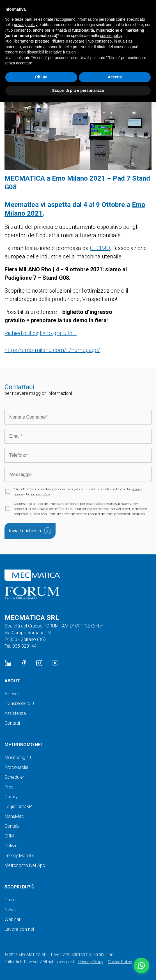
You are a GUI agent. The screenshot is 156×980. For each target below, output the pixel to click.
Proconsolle (16, 767)
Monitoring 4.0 (19, 758)
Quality (11, 797)
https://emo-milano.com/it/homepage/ (52, 350)
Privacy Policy (91, 962)
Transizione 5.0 (19, 704)
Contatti (12, 723)
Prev (9, 787)
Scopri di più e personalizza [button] (78, 90)
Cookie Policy (120, 962)
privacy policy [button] (26, 25)
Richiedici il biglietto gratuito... (41, 333)
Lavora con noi (19, 929)
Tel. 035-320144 (20, 646)
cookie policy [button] (111, 36)
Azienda (12, 694)
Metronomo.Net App (25, 865)
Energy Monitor (19, 856)
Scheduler (14, 777)
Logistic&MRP (18, 807)
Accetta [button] (115, 77)
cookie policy (40, 494)
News (10, 910)
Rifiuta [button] (41, 77)
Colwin (11, 846)
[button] (141, 965)
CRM (9, 836)
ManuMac (14, 816)
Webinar (12, 919)
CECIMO (100, 248)
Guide (10, 900)
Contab (12, 826)
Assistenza (15, 713)
